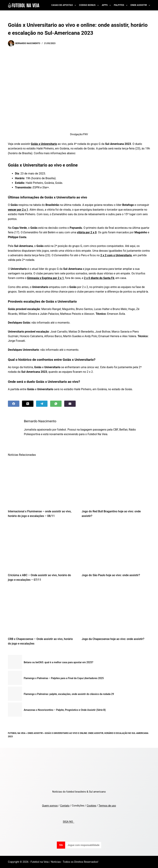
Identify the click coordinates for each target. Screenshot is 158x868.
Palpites (121, 5)
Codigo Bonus (90, 5)
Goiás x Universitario (44, 144)
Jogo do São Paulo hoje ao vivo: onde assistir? (111, 575)
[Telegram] (42, 404)
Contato (65, 806)
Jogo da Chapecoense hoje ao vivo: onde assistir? (113, 639)
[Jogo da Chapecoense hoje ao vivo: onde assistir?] (116, 610)
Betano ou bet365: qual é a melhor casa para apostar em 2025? (59, 662)
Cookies (91, 806)
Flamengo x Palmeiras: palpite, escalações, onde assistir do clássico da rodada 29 (69, 694)
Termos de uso (107, 806)
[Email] (70, 404)
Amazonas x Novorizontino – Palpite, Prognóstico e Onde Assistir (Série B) (65, 710)
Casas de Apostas (64, 5)
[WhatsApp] (56, 404)
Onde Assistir (140, 5)
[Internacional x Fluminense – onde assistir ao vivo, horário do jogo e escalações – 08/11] (42, 483)
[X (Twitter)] (28, 404)
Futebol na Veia (17, 733)
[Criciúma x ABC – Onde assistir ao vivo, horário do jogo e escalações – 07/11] (42, 546)
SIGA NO (69, 822)
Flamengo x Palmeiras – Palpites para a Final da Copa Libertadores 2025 (64, 678)
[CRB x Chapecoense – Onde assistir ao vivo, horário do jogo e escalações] (42, 610)
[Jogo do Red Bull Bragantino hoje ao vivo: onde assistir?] (116, 483)
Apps (107, 5)
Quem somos (50, 806)
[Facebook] (14, 404)
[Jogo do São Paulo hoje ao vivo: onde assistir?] (116, 546)
